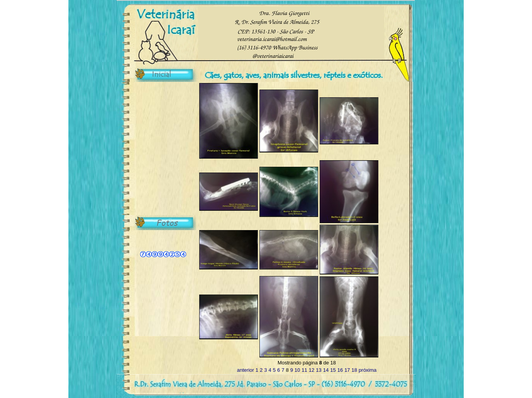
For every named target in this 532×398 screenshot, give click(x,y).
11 (304, 370)
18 (354, 370)
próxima (368, 370)
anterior (246, 370)
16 (340, 370)
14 (326, 370)
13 (319, 370)
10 (297, 370)
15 (333, 370)
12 (312, 370)
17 (347, 370)
